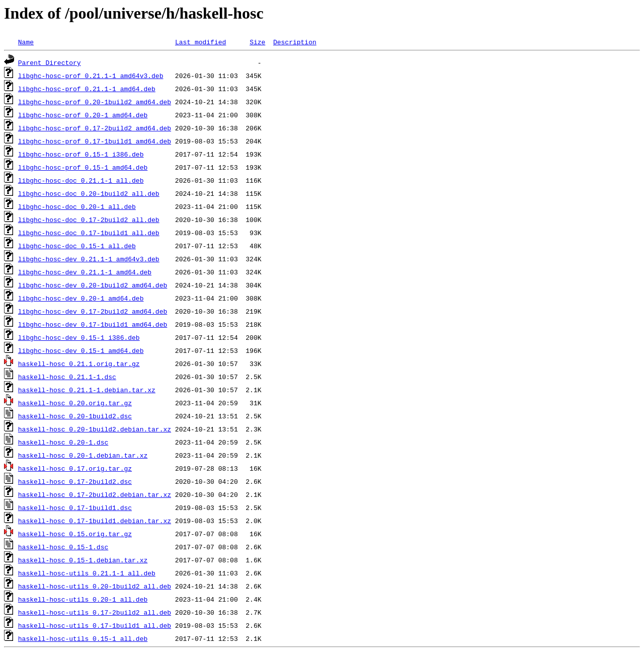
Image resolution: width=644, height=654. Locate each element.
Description (295, 42)
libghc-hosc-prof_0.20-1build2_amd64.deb (95, 102)
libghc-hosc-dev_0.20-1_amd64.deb (81, 298)
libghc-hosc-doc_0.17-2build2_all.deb (89, 220)
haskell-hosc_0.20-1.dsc (63, 442)
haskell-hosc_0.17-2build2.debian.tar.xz (95, 494)
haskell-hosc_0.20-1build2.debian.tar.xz (95, 429)
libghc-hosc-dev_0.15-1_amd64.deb (81, 350)
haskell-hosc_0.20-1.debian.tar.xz (83, 455)
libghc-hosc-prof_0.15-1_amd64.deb (83, 167)
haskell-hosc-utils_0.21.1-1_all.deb (87, 573)
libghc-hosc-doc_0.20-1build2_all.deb (89, 193)
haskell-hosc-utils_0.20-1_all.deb (83, 599)
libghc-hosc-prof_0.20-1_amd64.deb (83, 115)
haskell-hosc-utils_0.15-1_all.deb (83, 638)
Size (257, 42)
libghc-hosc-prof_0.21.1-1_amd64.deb (87, 89)
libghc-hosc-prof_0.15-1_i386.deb (81, 154)
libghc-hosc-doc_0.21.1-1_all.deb (81, 180)
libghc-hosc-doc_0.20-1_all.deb (77, 206)
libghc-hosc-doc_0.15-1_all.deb (77, 246)
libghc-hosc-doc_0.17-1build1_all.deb (89, 233)
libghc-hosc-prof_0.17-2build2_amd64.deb (95, 128)
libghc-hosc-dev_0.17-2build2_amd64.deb (93, 311)
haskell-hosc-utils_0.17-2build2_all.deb (95, 612)
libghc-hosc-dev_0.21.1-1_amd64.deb (85, 272)
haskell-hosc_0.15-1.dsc (63, 547)
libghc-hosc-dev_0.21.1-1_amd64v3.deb (89, 259)
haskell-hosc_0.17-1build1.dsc (75, 507)
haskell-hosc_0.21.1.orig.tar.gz (79, 364)
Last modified (200, 42)
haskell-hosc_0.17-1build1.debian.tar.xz (95, 521)
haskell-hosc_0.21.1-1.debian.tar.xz (87, 390)
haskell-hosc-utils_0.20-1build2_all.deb (95, 586)
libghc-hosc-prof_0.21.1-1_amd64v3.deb (91, 76)
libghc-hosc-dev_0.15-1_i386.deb (79, 337)
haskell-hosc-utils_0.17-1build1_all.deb (95, 625)
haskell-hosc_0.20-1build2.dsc (75, 416)
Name (26, 42)
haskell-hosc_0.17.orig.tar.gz (75, 468)
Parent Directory (50, 62)
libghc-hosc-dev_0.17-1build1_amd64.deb (93, 324)
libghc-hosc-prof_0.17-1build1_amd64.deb (95, 141)
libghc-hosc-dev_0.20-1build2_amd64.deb (93, 285)
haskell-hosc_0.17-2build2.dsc (75, 481)
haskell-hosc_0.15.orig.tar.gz (75, 534)
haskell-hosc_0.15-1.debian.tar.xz (83, 560)
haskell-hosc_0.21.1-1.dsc (67, 377)
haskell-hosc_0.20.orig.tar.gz (75, 403)
